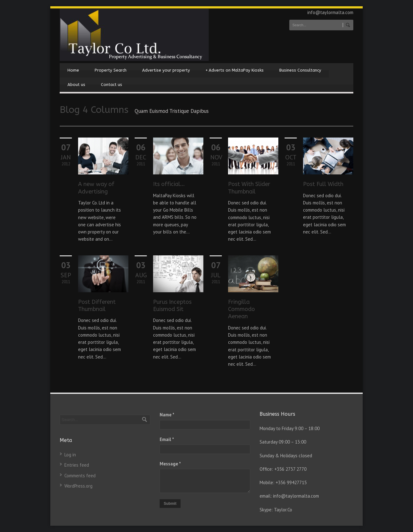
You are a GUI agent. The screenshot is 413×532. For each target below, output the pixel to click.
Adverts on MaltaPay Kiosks (235, 70)
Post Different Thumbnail (97, 306)
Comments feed (80, 476)
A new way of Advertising (96, 188)
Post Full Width (323, 184)
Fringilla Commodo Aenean (241, 309)
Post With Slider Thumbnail (249, 188)
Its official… (169, 184)
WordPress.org (78, 486)
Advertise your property (166, 70)
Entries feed (77, 465)
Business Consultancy (300, 70)
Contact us (112, 85)
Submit (170, 504)
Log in (70, 455)
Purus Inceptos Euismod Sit (172, 306)
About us (76, 85)
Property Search (111, 70)
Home (73, 70)
